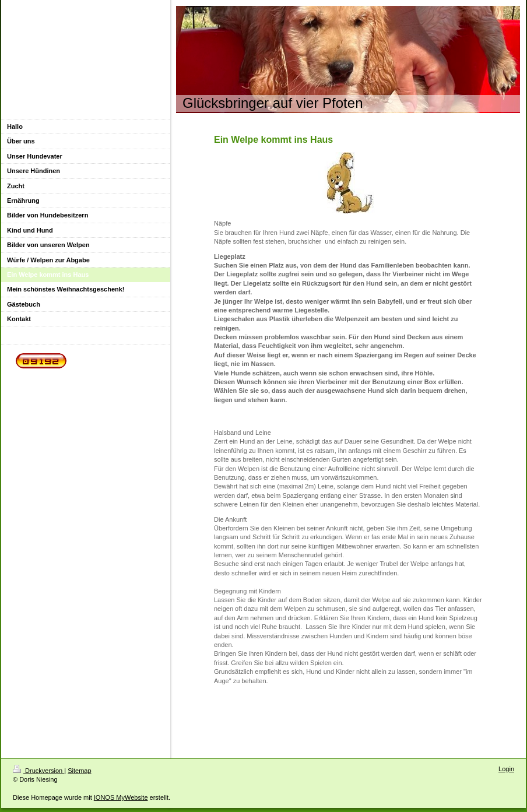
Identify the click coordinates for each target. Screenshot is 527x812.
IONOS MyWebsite (121, 797)
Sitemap (79, 771)
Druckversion (38, 771)
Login (506, 769)
